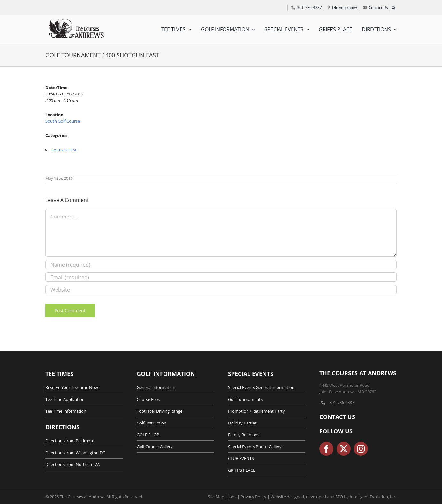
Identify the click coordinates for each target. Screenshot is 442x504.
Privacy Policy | (255, 497)
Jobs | (234, 497)
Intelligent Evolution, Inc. (373, 497)
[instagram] (361, 449)
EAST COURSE (64, 150)
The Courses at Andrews (358, 373)
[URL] (221, 290)
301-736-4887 (342, 402)
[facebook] (326, 449)
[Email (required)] (221, 277)
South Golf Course (63, 121)
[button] (393, 8)
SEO (339, 497)
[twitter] (344, 449)
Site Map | (218, 497)
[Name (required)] (221, 265)
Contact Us (337, 417)
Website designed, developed (298, 497)
